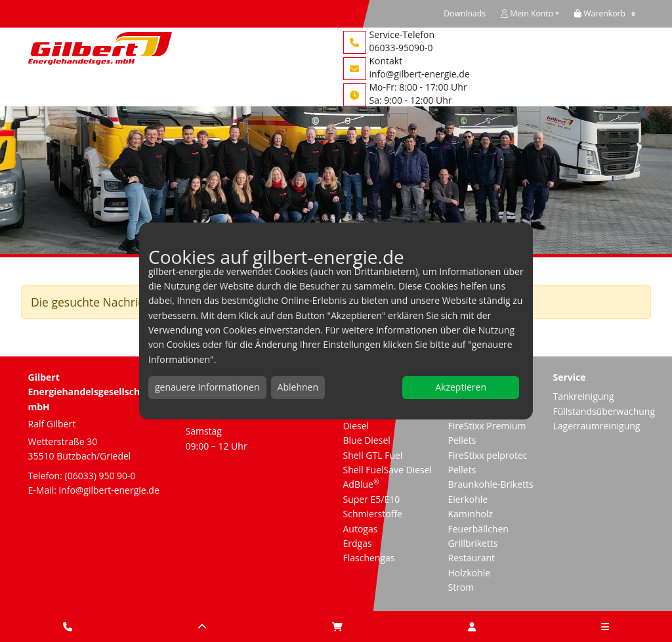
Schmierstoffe (373, 514)
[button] (606, 13)
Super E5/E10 (372, 499)
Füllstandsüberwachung (604, 411)
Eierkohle (468, 499)
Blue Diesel (367, 440)
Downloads (465, 13)
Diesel (356, 426)
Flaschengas (369, 558)
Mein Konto (527, 13)
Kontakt (386, 61)
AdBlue (361, 484)
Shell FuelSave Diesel (388, 470)
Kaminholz (470, 514)
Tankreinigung (583, 396)
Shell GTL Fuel (373, 455)
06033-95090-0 (401, 48)
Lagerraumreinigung (596, 426)
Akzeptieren (461, 387)
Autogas (361, 529)
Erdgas (358, 543)
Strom (461, 587)
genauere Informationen (207, 387)
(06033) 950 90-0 (100, 476)
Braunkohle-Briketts (490, 484)
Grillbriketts (472, 543)
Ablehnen (298, 387)
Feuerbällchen (478, 529)
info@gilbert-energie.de (420, 74)
